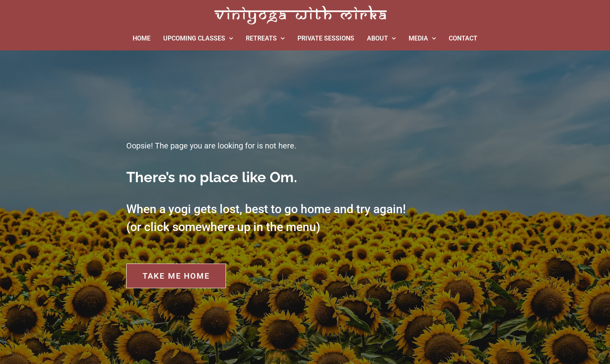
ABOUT (381, 38)
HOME (142, 38)
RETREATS (265, 38)
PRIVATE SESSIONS (326, 38)
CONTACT (463, 38)
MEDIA (422, 38)
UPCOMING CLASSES (198, 38)
